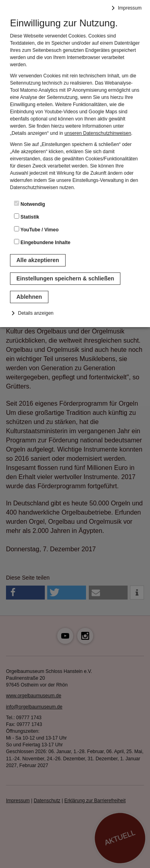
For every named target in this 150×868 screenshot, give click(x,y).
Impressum (130, 8)
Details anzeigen (36, 313)
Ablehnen (29, 297)
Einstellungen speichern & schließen (65, 278)
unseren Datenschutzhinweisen (98, 133)
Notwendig (30, 204)
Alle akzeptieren (38, 260)
